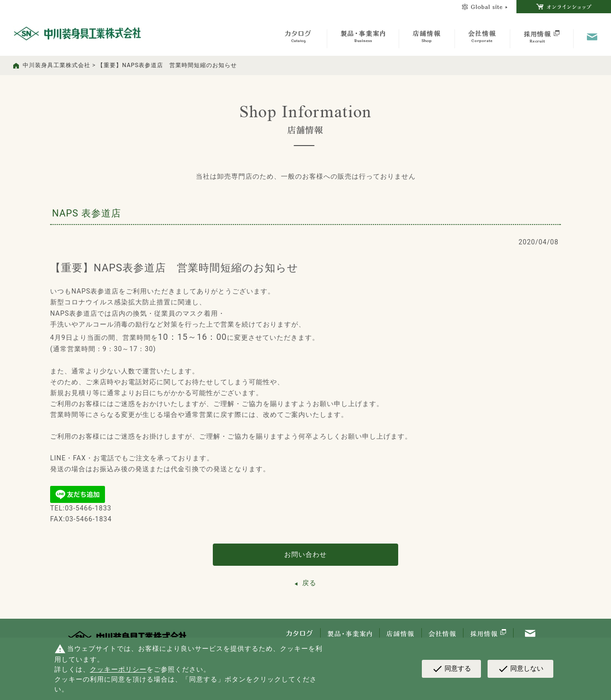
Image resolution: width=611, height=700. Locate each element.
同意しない (520, 669)
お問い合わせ (305, 554)
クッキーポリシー (118, 669)
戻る (309, 583)
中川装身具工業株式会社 (57, 65)
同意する (451, 669)
